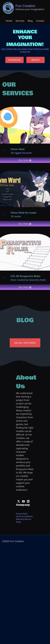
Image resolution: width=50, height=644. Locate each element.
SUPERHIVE (14, 60)
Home (9, 21)
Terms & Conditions (24, 516)
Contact (40, 21)
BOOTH (35, 60)
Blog (30, 21)
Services (20, 21)
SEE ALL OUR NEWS (25, 343)
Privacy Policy (22, 514)
